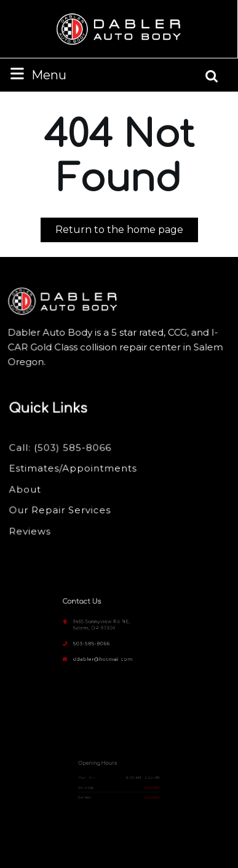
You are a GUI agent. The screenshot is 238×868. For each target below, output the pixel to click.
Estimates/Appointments (74, 468)
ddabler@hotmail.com (106, 653)
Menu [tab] (37, 74)
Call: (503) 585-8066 (61, 448)
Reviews (32, 530)
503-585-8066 (97, 640)
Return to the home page (127, 232)
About (27, 489)
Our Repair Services (61, 510)
